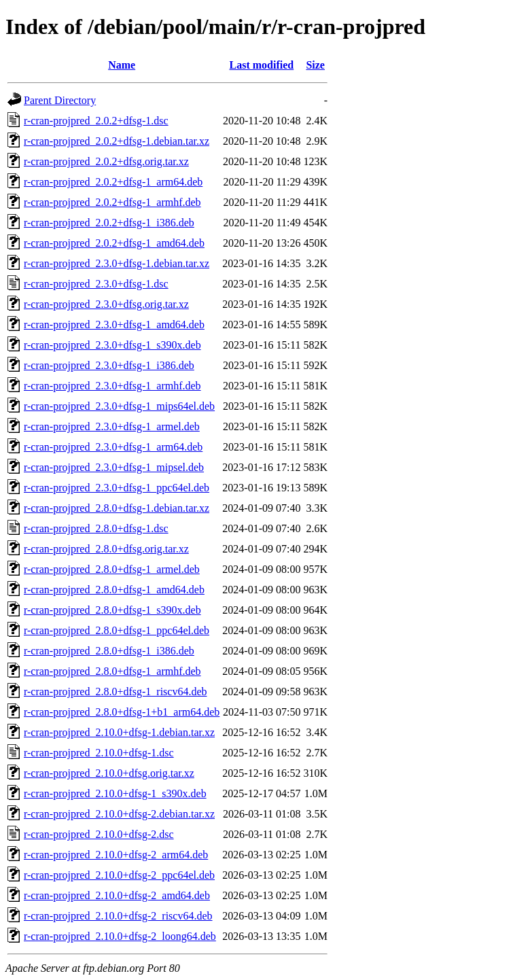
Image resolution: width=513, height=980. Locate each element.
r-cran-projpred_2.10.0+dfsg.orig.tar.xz (109, 773)
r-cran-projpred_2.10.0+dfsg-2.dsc (99, 834)
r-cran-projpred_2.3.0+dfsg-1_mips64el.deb (119, 406)
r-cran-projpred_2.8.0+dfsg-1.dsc (96, 528)
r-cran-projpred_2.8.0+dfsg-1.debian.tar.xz (117, 508)
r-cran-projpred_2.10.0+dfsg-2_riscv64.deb (118, 916)
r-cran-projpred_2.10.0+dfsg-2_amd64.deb (117, 895)
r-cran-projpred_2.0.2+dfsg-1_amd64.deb (114, 243)
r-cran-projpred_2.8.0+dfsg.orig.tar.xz (106, 549)
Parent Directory (60, 100)
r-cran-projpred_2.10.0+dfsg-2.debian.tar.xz (119, 814)
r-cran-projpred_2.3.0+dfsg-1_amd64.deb (114, 325)
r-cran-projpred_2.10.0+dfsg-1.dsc (99, 753)
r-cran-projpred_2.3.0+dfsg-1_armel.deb (112, 426)
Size (315, 65)
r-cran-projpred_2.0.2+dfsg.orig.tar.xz (106, 161)
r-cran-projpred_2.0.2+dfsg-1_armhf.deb (112, 202)
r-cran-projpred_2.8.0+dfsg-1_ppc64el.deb (117, 630)
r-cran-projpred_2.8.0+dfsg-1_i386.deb (109, 651)
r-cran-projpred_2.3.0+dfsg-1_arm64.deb (113, 447)
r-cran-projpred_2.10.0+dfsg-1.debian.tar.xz (119, 732)
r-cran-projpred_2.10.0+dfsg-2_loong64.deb (120, 936)
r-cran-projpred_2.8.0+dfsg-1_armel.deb (112, 569)
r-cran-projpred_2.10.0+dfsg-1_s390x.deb (115, 793)
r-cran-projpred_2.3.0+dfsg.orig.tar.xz (106, 304)
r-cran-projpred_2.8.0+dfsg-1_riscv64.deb (116, 692)
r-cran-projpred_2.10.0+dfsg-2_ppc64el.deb (119, 875)
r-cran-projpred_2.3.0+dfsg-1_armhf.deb (112, 386)
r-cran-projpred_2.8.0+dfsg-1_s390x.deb (112, 610)
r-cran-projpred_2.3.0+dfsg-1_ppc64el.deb (117, 488)
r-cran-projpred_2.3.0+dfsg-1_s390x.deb (112, 345)
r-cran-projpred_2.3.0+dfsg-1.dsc (96, 284)
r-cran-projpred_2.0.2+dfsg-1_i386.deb (109, 223)
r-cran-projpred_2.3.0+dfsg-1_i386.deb (109, 365)
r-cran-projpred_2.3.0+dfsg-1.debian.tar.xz (117, 263)
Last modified (262, 65)
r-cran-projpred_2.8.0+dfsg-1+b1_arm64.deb (122, 712)
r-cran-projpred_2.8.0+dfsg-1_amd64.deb (114, 590)
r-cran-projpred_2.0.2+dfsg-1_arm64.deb (113, 182)
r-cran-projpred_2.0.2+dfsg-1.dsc (96, 121)
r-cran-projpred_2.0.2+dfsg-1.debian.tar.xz (117, 141)
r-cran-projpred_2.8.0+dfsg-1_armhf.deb (112, 671)
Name (122, 65)
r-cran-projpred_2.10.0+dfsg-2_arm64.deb (116, 855)
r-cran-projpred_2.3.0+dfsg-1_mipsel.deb (114, 467)
